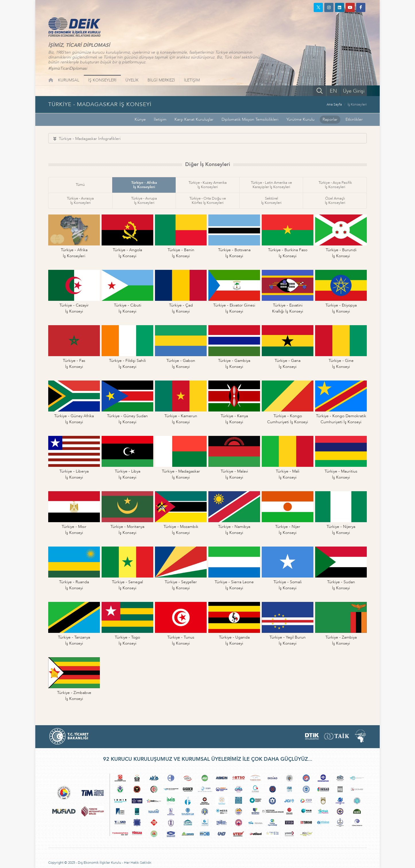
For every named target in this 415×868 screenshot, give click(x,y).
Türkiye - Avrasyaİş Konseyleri (80, 201)
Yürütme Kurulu (300, 119)
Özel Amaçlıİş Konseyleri (335, 201)
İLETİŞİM (192, 80)
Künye (140, 119)
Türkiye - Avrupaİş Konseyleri (144, 201)
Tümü (80, 185)
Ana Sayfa (334, 104)
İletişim (160, 119)
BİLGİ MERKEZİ (161, 80)
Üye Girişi (354, 91)
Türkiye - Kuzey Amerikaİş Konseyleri (208, 185)
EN (333, 91)
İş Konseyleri (357, 104)
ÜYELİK (132, 80)
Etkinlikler (354, 119)
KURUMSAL (69, 80)
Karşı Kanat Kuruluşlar (194, 119)
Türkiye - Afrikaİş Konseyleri (144, 185)
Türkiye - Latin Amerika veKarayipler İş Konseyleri (271, 185)
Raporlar (330, 119)
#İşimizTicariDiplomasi (68, 68)
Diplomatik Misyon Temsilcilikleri (250, 119)
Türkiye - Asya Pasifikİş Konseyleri (335, 185)
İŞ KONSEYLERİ (102, 80)
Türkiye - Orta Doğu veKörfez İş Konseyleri (208, 201)
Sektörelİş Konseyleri (271, 201)
